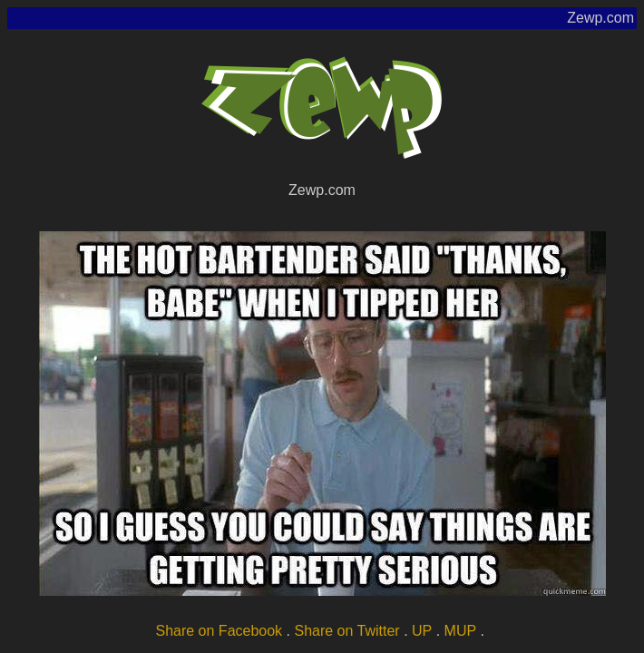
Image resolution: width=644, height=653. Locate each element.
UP (422, 631)
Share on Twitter (346, 631)
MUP (461, 631)
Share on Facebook (219, 631)
